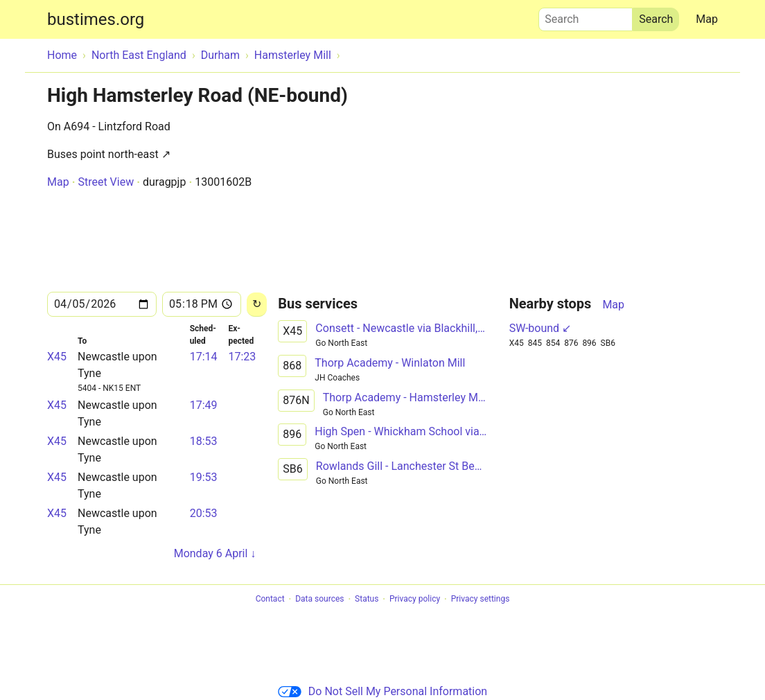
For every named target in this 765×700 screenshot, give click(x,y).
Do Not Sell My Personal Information (382, 691)
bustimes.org (96, 19)
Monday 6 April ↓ (215, 553)
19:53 (204, 477)
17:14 (204, 357)
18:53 (204, 441)
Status (367, 600)
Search (586, 16)
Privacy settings (481, 600)
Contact (270, 600)
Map (707, 19)
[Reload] (257, 305)
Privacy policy (415, 600)
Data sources (319, 600)
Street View (106, 182)
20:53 (204, 513)
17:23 (242, 357)
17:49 (204, 405)
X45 (57, 357)
